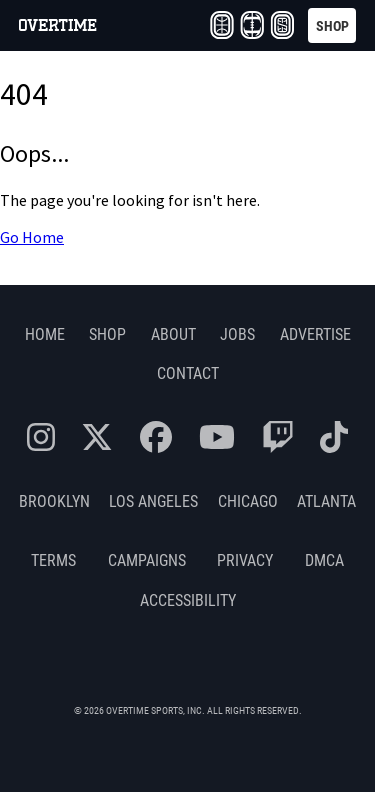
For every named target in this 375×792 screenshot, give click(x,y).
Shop (107, 333)
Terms (53, 559)
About (173, 333)
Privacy (245, 559)
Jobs (237, 333)
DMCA (324, 559)
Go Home (32, 237)
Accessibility (188, 599)
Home (45, 333)
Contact (188, 372)
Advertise (315, 333)
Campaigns (147, 559)
